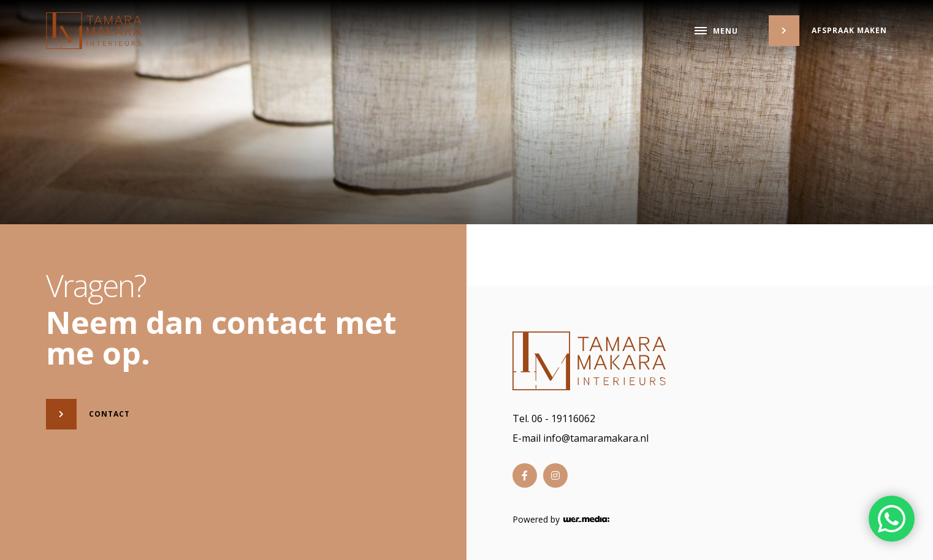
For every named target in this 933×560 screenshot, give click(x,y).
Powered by (561, 520)
